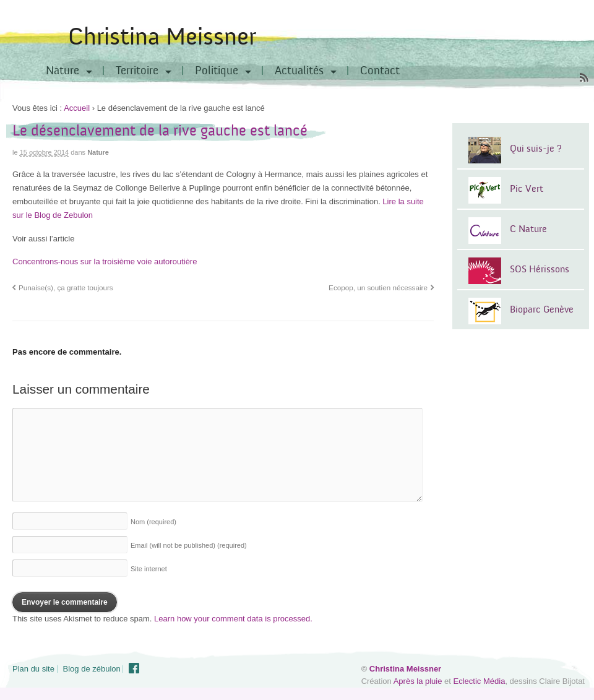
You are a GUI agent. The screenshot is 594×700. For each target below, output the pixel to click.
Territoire (137, 71)
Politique (217, 71)
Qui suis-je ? (536, 149)
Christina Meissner (162, 37)
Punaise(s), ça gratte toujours (66, 287)
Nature (62, 71)
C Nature (528, 229)
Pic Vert (527, 189)
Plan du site (33, 669)
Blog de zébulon (92, 669)
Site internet (149, 569)
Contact (380, 71)
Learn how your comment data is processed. (233, 619)
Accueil (77, 108)
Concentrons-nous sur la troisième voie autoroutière (105, 261)
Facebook (134, 668)
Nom (153, 522)
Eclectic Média (480, 681)
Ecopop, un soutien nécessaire (378, 287)
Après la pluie (418, 681)
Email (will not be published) (189, 545)
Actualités (299, 71)
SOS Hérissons (540, 269)
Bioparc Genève (542, 309)
